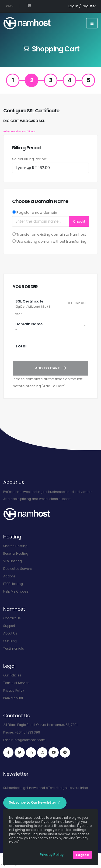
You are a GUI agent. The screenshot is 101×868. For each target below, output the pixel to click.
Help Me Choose (16, 591)
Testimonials (14, 649)
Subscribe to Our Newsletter (35, 803)
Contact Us (12, 618)
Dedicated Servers (18, 569)
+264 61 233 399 (27, 732)
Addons (9, 576)
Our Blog (10, 641)
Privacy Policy (14, 691)
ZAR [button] (10, 6)
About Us (10, 633)
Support (9, 626)
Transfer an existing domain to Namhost (51, 234)
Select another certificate (19, 131)
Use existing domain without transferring (51, 241)
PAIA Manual (13, 698)
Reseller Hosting (16, 554)
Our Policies (12, 675)
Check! (79, 221)
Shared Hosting (15, 546)
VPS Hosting (13, 561)
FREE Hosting (13, 584)
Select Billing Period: (30, 159)
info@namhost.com (30, 740)
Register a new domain (37, 213)
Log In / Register (82, 6)
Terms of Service (16, 683)
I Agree (83, 855)
